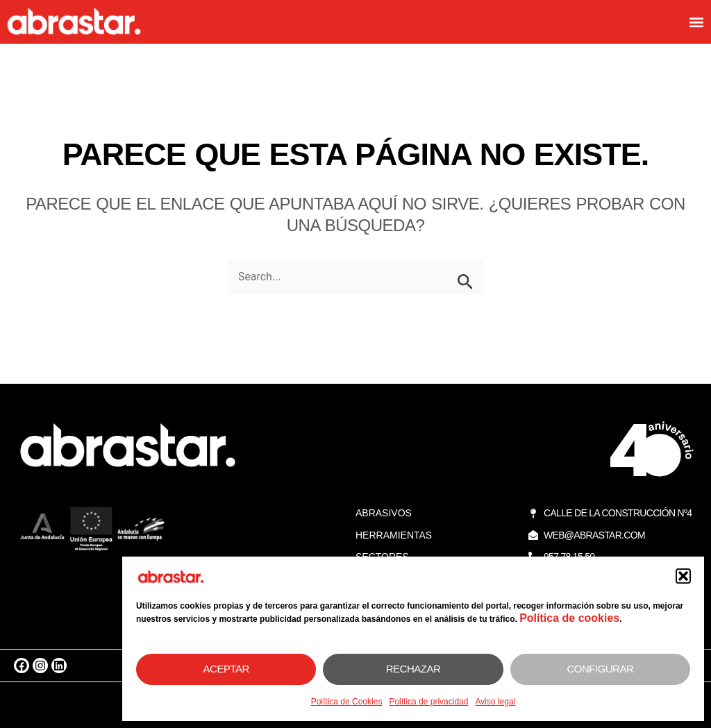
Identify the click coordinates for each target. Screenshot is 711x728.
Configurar (600, 669)
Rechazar (413, 669)
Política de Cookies (347, 702)
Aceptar (226, 669)
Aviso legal (495, 702)
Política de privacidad (428, 702)
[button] (683, 576)
